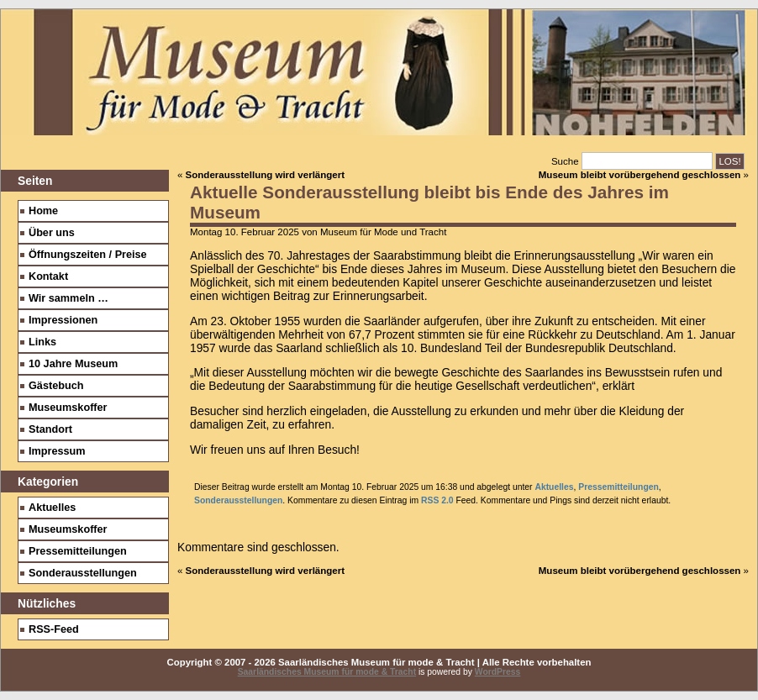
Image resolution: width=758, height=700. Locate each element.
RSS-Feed (54, 629)
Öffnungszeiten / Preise (88, 255)
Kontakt (48, 276)
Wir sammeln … (68, 298)
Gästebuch (56, 386)
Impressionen (63, 320)
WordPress (498, 672)
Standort (50, 429)
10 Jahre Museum (73, 364)
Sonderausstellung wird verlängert (265, 175)
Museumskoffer (68, 408)
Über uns (52, 233)
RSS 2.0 (437, 500)
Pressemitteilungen (619, 487)
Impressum (57, 451)
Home (43, 211)
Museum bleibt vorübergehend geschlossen (640, 175)
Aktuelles (554, 487)
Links (42, 342)
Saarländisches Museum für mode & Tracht (327, 672)
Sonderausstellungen (238, 500)
